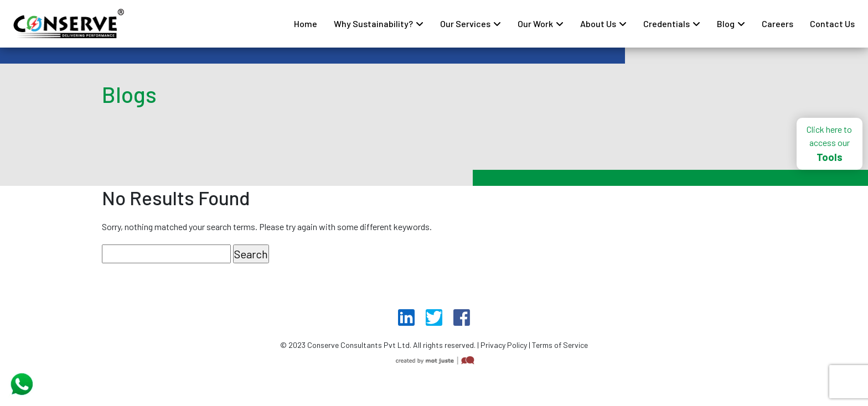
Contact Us (832, 24)
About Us (598, 24)
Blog (726, 24)
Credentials (666, 24)
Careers (777, 24)
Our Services (465, 24)
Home (306, 24)
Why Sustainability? (373, 24)
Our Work (535, 24)
